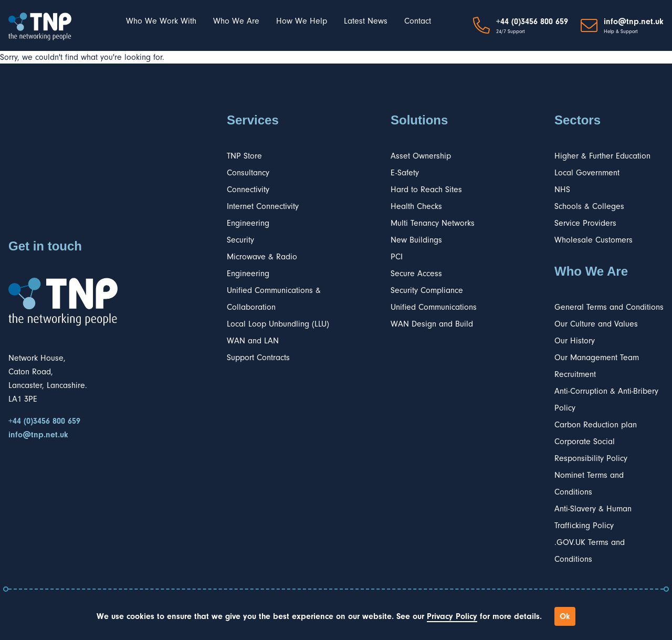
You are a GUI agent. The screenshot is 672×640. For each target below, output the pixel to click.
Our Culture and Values (596, 324)
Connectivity (248, 190)
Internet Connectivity (263, 206)
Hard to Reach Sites (426, 190)
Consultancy (248, 173)
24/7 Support (511, 32)
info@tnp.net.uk (634, 22)
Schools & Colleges (589, 206)
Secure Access (416, 274)
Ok (565, 616)
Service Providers (585, 223)
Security (240, 240)
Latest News (366, 21)
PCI (397, 257)
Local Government (587, 173)
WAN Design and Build (432, 324)
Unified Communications (434, 307)
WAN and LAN (253, 341)
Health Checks (416, 206)
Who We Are (236, 21)
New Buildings (416, 240)
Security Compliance (427, 290)
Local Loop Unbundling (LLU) (278, 324)
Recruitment (575, 374)
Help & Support (621, 32)
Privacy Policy (452, 616)
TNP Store (244, 156)
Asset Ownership (421, 156)
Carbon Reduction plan (596, 425)
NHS (562, 190)
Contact (418, 21)
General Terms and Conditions (609, 307)
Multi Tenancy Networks (433, 223)
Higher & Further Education (602, 156)
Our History (575, 341)
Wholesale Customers (594, 240)
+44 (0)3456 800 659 (532, 22)
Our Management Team (597, 358)
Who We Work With (161, 21)
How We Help (302, 21)
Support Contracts (258, 358)
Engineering (248, 223)
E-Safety (405, 173)
